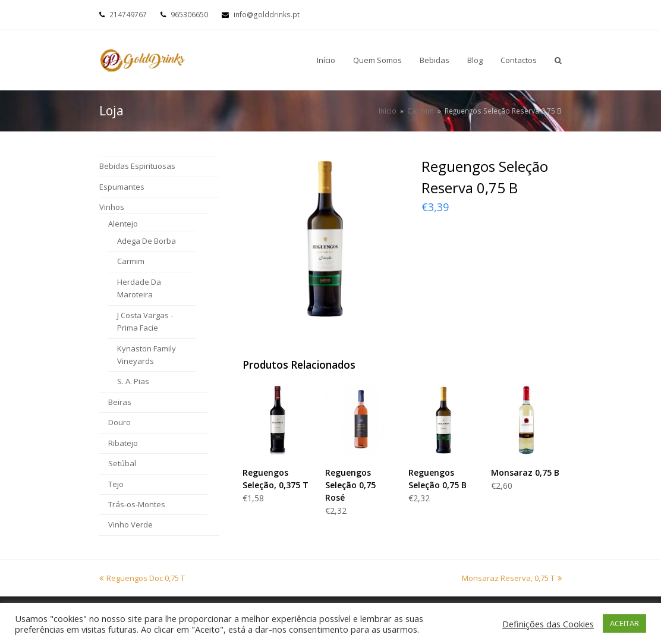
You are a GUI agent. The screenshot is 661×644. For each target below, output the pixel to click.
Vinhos (112, 207)
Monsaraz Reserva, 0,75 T (512, 578)
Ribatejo (123, 443)
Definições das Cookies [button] (548, 624)
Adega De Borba (147, 241)
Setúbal (122, 463)
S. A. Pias (133, 381)
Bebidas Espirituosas (137, 166)
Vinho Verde (130, 524)
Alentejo (123, 224)
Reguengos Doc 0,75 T (142, 578)
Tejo (116, 484)
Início (388, 111)
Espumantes (122, 187)
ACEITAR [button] (624, 623)
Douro (119, 422)
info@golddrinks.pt (267, 15)
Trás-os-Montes (137, 504)
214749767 (128, 15)
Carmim (131, 261)
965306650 (189, 15)
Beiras (120, 402)
